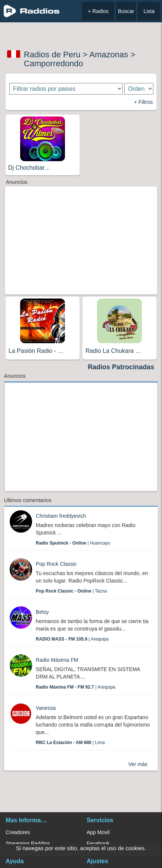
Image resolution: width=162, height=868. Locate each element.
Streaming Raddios (28, 843)
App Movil (98, 832)
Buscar (126, 11)
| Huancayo (73, 543)
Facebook (98, 843)
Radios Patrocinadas (121, 367)
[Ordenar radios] (139, 89)
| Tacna (71, 591)
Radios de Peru (52, 55)
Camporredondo (54, 63)
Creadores (18, 832)
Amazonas (109, 55)
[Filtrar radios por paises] (66, 89)
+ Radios (98, 11)
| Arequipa (72, 639)
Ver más (138, 764)
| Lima (70, 743)
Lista (149, 11)
